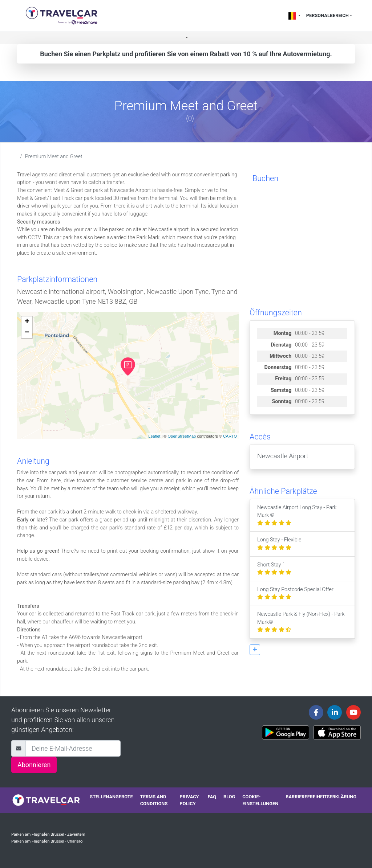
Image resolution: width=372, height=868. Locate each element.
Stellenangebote (111, 797)
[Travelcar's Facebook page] (316, 712)
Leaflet (154, 436)
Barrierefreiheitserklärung (321, 797)
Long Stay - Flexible (279, 544)
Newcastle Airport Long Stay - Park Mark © (297, 515)
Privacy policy (189, 800)
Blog (229, 797)
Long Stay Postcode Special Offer (295, 593)
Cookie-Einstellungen (260, 800)
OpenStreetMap (182, 436)
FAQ (212, 797)
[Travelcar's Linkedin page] (335, 712)
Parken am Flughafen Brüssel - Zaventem (48, 834)
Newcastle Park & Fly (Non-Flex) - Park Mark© (301, 622)
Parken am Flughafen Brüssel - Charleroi (47, 841)
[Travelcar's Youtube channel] (353, 712)
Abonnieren (34, 765)
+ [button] (27, 322)
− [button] (27, 333)
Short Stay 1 (274, 569)
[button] (186, 38)
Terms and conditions (154, 800)
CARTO (230, 436)
